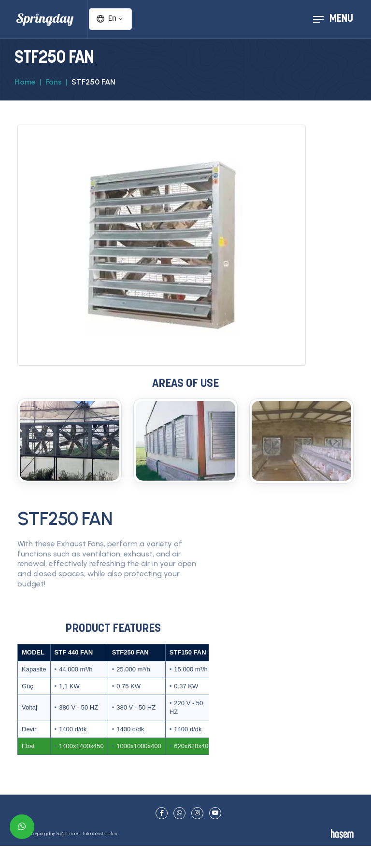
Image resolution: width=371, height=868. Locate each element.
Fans (54, 82)
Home (25, 82)
